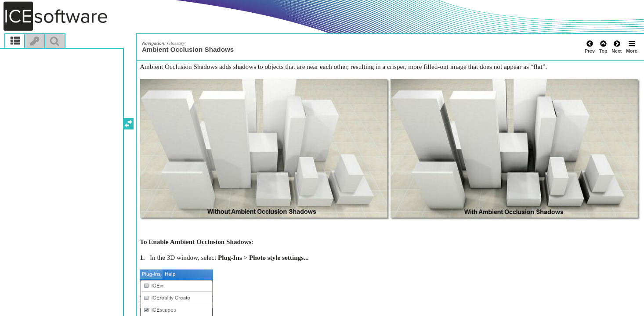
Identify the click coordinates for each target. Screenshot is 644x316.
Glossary (176, 43)
